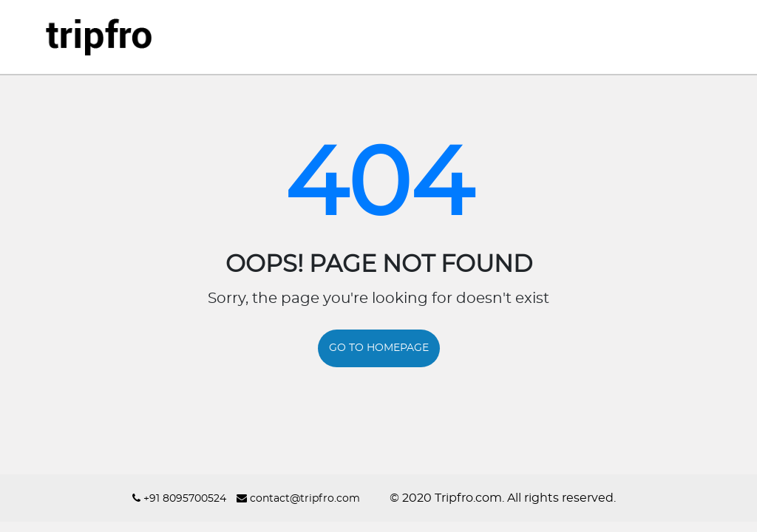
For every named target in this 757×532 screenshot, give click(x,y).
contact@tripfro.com (298, 499)
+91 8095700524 (179, 499)
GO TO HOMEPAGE (379, 348)
